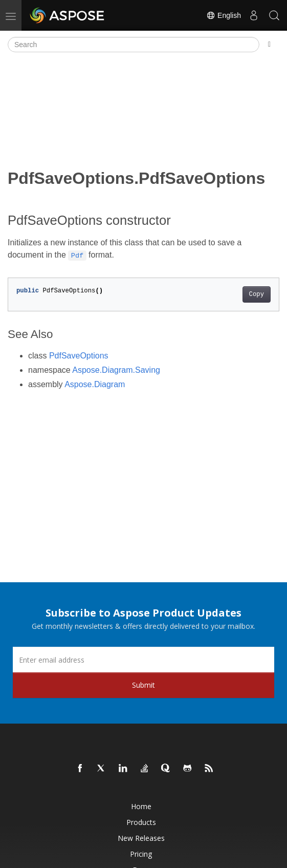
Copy (257, 294)
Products (141, 822)
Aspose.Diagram (95, 384)
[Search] (134, 45)
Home (141, 806)
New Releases (141, 838)
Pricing (141, 854)
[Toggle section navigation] (269, 45)
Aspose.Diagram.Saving (116, 370)
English (224, 15)
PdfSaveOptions (79, 356)
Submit (143, 685)
